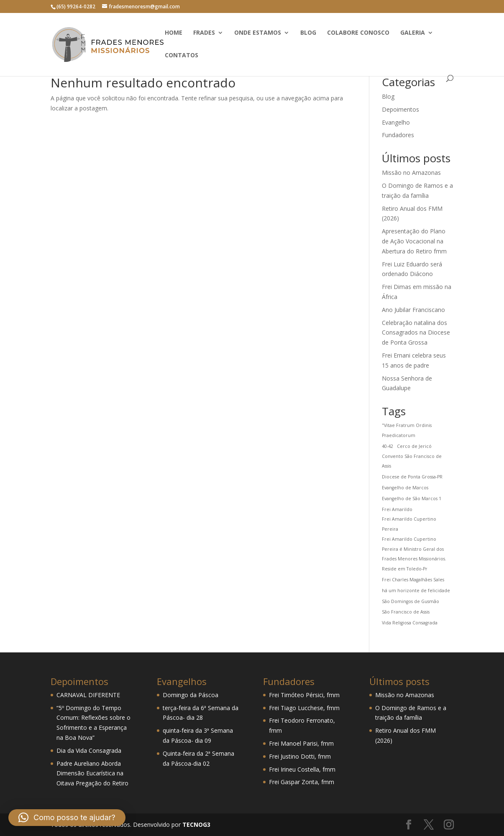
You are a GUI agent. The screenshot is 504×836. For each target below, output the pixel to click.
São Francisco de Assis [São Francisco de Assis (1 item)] (406, 612)
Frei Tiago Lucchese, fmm (304, 708)
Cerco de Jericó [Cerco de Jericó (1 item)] (414, 446)
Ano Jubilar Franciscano (413, 310)
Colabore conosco (358, 33)
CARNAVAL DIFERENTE (88, 695)
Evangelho (396, 122)
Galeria (413, 33)
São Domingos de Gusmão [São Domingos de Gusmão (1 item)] (411, 601)
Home (174, 33)
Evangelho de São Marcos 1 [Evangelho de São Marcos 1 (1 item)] (412, 499)
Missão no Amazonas (411, 173)
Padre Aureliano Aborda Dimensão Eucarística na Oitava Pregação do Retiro (92, 773)
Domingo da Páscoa (191, 695)
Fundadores (398, 135)
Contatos (182, 56)
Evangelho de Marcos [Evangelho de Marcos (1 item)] (405, 488)
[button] (67, 818)
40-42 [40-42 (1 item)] (388, 446)
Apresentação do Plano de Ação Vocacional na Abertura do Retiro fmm (414, 241)
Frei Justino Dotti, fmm (300, 756)
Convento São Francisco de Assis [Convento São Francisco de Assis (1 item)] (412, 461)
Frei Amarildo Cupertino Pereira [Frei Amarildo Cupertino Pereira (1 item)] (409, 524)
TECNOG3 (196, 824)
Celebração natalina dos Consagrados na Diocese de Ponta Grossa (416, 333)
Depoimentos (400, 109)
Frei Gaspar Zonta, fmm (302, 782)
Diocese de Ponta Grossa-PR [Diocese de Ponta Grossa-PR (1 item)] (412, 477)
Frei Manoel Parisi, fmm (301, 743)
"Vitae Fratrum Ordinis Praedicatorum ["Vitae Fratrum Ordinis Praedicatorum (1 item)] (407, 430)
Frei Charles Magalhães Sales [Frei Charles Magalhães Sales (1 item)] (413, 580)
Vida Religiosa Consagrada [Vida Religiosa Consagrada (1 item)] (410, 623)
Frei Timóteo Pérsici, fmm (304, 695)
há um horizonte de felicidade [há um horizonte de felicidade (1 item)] (416, 591)
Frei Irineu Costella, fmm (302, 769)
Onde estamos (258, 33)
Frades (204, 33)
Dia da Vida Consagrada (89, 750)
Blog (308, 33)
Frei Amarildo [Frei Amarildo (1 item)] (397, 509)
